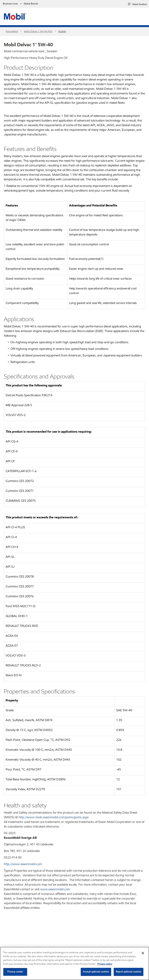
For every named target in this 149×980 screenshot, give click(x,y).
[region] (74, 963)
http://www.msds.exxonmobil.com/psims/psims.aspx (54, 817)
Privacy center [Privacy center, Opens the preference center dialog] (15, 972)
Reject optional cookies (129, 972)
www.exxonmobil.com (55, 889)
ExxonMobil (12, 31)
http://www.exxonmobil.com (23, 864)
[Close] (143, 953)
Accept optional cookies (96, 972)
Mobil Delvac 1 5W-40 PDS (38, 31)
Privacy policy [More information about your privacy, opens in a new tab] (105, 964)
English (62, 31)
